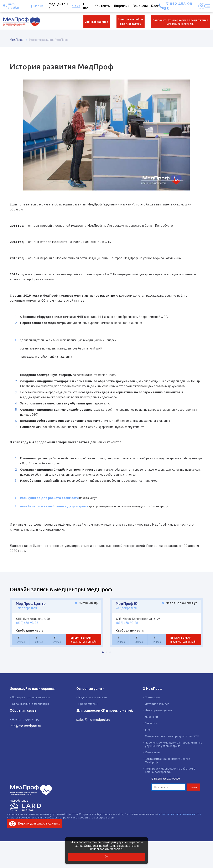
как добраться (28, 608)
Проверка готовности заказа (31, 697)
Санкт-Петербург (13, 6)
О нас (86, 6)
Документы (152, 754)
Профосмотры (88, 704)
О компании (152, 697)
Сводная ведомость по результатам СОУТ (172, 737)
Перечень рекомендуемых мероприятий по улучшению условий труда (173, 745)
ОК (107, 857)
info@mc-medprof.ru (25, 726)
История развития (157, 704)
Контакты (102, 6)
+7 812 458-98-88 (179, 6)
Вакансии (140, 6)
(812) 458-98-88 (27, 623)
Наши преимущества (158, 711)
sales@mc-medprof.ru (93, 720)
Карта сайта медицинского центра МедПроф (174, 760)
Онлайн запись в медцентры (30, 704)
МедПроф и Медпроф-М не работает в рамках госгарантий (170, 769)
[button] (103, 652)
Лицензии (122, 6)
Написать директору (25, 720)
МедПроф (17, 40)
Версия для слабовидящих (34, 822)
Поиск (193, 785)
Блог (155, 6)
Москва (39, 6)
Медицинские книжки (92, 697)
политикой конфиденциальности (180, 813)
